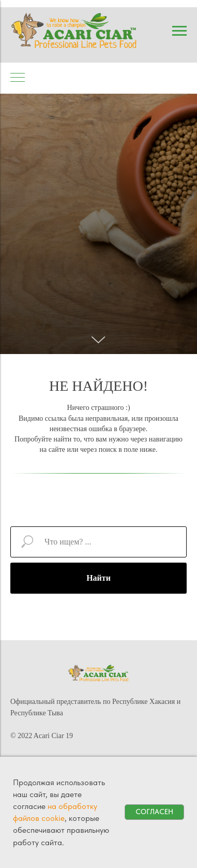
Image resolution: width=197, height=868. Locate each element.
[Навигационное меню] (179, 31)
